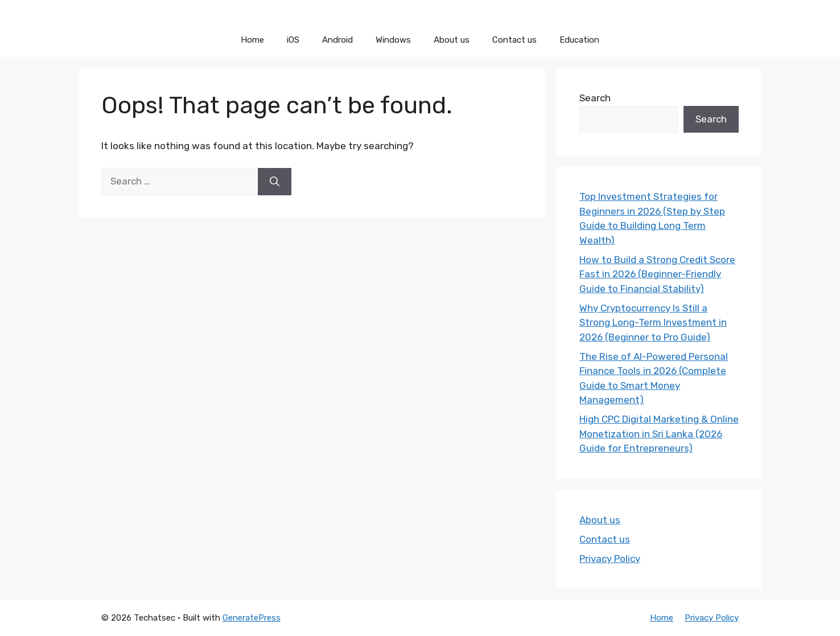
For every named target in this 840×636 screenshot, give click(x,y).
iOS (293, 40)
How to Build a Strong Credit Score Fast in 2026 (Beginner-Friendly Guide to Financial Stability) (657, 274)
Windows (393, 40)
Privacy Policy (610, 559)
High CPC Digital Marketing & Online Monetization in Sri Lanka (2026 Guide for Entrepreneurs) (659, 434)
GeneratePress (252, 618)
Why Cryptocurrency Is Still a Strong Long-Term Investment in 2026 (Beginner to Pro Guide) (653, 323)
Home (252, 40)
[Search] (275, 182)
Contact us (514, 40)
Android (337, 40)
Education (579, 40)
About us (452, 40)
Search (595, 98)
